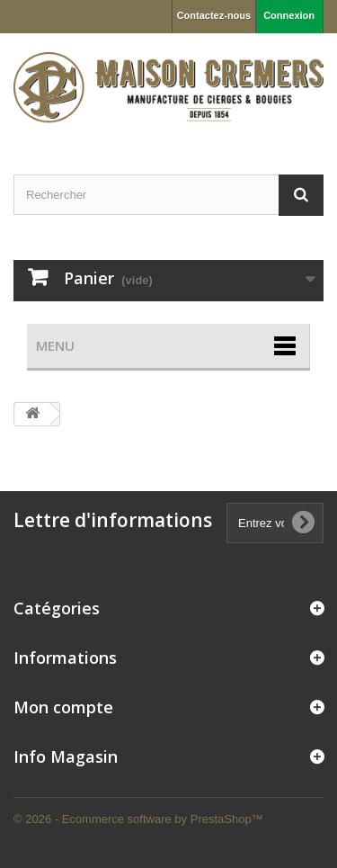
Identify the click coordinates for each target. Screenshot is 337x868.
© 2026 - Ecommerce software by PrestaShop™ (138, 819)
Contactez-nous (214, 15)
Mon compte (63, 707)
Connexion (289, 15)
